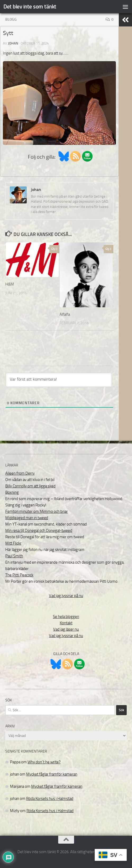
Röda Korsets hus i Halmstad (50, 799)
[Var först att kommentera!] (59, 380)
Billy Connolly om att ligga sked (30, 486)
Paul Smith (14, 556)
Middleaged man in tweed (27, 518)
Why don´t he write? (44, 762)
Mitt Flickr (13, 543)
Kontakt (66, 623)
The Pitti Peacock (19, 575)
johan (13, 43)
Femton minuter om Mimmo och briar (37, 511)
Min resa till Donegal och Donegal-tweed (39, 531)
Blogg (11, 19)
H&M (10, 284)
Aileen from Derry (20, 473)
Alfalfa (65, 314)
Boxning (12, 492)
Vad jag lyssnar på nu (66, 596)
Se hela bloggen (66, 617)
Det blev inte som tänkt (30, 6)
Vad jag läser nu (66, 629)
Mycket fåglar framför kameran (52, 774)
